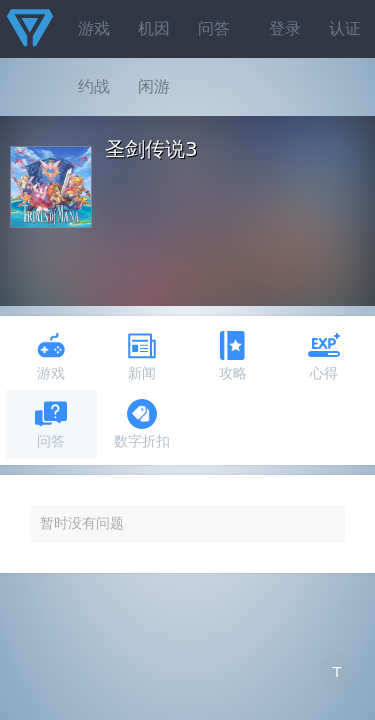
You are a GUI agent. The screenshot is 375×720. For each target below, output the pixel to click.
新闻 (142, 355)
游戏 (94, 28)
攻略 (233, 355)
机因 (154, 28)
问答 (214, 28)
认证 (345, 28)
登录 (285, 28)
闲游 (154, 86)
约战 (94, 86)
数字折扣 (142, 423)
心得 (324, 355)
